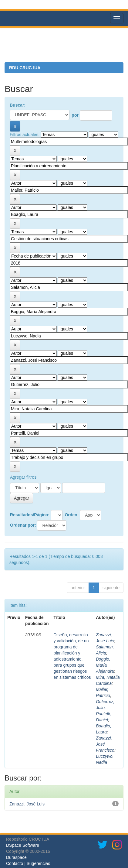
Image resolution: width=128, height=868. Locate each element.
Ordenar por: (23, 525)
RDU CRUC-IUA (25, 68)
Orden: (72, 515)
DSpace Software (23, 845)
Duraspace (16, 857)
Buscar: (18, 105)
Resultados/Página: (30, 515)
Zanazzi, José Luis (27, 804)
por (75, 115)
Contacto (15, 863)
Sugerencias (38, 863)
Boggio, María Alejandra (105, 665)
